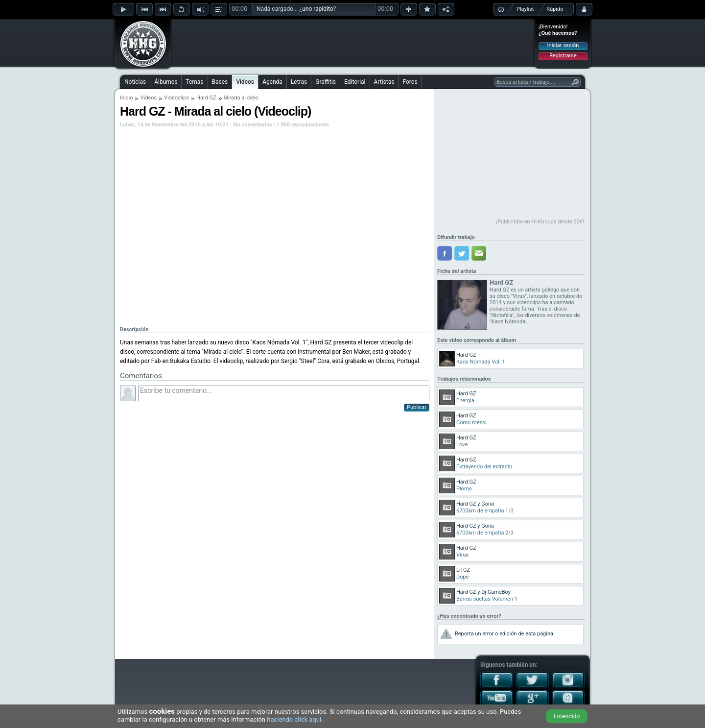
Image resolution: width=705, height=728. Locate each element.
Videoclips (176, 98)
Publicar (417, 407)
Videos (245, 82)
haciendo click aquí (294, 719)
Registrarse (563, 56)
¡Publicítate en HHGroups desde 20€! (540, 222)
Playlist (525, 9)
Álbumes (166, 82)
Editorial (355, 82)
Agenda (272, 82)
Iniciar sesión (563, 45)
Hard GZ (206, 98)
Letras (299, 82)
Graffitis (326, 82)
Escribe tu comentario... (284, 393)
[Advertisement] (353, 43)
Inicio (126, 98)
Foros (410, 82)
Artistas (384, 82)
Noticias (135, 82)
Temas (194, 82)
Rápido (555, 9)
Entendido (567, 716)
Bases (220, 82)
